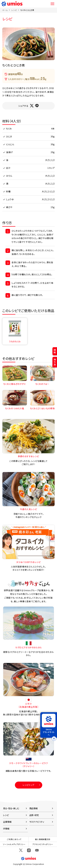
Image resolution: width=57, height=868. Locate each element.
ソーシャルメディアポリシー (14, 844)
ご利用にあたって (14, 839)
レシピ (14, 10)
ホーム (5, 10)
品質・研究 (34, 815)
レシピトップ (28, 785)
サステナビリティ (37, 822)
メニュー (52, 4)
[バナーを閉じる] (54, 739)
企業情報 (7, 822)
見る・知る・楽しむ (11, 808)
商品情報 (34, 808)
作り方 (55, 362)
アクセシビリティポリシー (43, 844)
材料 (55, 351)
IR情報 (6, 829)
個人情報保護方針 (43, 839)
